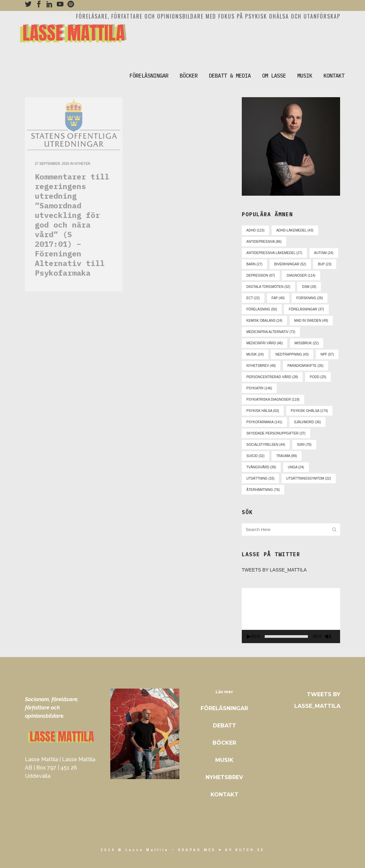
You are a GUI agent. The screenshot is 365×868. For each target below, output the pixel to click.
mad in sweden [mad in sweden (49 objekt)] (311, 321)
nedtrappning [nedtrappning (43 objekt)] (292, 354)
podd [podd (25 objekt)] (318, 377)
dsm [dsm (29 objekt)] (309, 287)
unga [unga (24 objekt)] (296, 467)
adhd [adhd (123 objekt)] (255, 230)
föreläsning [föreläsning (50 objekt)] (262, 309)
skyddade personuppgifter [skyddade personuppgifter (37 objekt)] (276, 433)
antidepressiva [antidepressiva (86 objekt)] (264, 242)
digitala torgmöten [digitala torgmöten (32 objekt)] (268, 287)
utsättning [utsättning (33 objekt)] (260, 478)
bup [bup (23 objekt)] (325, 264)
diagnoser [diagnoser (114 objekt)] (301, 275)
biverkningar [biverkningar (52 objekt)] (290, 264)
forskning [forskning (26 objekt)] (310, 298)
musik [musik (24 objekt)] (255, 354)
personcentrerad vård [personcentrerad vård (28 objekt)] (272, 377)
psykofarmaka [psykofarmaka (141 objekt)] (264, 422)
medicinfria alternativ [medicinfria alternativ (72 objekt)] (271, 332)
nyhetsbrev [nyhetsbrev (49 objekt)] (261, 366)
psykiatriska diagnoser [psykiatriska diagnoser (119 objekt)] (273, 400)
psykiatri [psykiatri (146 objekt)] (259, 388)
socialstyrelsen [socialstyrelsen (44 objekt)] (266, 445)
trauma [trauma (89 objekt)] (287, 456)
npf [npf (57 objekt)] (327, 354)
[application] (291, 616)
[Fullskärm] (338, 637)
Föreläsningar (224, 708)
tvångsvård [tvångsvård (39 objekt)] (261, 467)
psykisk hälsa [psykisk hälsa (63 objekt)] (263, 411)
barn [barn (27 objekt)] (254, 264)
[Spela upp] (249, 637)
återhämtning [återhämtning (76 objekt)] (263, 490)
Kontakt (225, 795)
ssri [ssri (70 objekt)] (304, 445)
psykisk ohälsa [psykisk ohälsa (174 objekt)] (310, 411)
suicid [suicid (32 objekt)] (255, 456)
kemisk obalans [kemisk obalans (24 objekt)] (264, 321)
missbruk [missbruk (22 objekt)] (307, 343)
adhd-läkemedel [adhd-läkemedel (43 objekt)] (295, 230)
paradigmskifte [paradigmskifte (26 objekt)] (306, 366)
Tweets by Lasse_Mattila (274, 570)
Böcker (224, 743)
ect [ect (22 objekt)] (253, 298)
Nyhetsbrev (224, 777)
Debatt (225, 726)
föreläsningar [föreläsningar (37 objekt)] (306, 309)
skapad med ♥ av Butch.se (221, 850)
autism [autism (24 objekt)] (324, 253)
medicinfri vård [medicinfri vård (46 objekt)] (265, 343)
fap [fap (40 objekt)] (278, 298)
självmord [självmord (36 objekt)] (307, 422)
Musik (224, 760)
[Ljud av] (328, 636)
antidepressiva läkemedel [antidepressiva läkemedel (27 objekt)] (274, 253)
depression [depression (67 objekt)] (261, 275)
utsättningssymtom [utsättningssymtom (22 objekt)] (309, 478)
